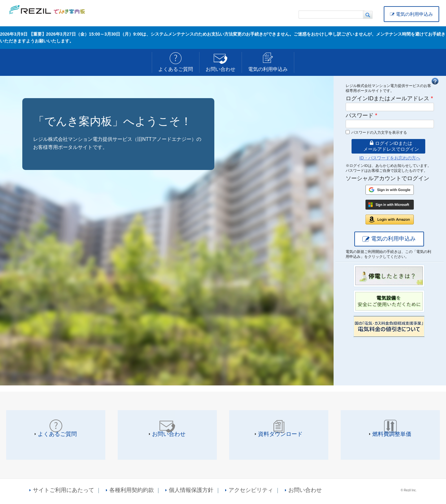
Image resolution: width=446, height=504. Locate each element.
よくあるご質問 (176, 69)
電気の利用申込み (414, 14)
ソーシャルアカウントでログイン (387, 178)
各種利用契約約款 (132, 490)
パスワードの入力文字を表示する (379, 133)
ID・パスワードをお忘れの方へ (390, 158)
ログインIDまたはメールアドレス (389, 98)
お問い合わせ (221, 69)
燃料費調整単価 (392, 434)
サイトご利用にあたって (63, 490)
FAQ (435, 81)
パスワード (361, 115)
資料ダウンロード (280, 434)
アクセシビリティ (251, 490)
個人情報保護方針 (191, 490)
